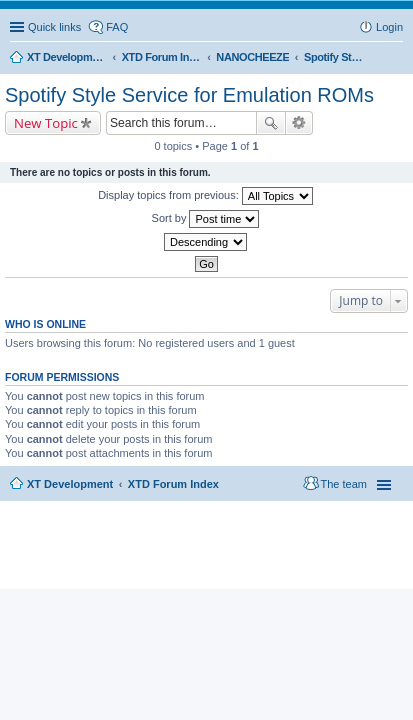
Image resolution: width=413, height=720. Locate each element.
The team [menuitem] (344, 484)
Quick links (54, 27)
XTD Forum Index (173, 484)
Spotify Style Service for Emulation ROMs (189, 95)
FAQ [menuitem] (117, 27)
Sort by (206, 219)
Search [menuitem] (395, 59)
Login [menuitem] (389, 27)
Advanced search (299, 123)
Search (271, 123)
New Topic (46, 123)
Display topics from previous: (205, 196)
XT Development (70, 484)
